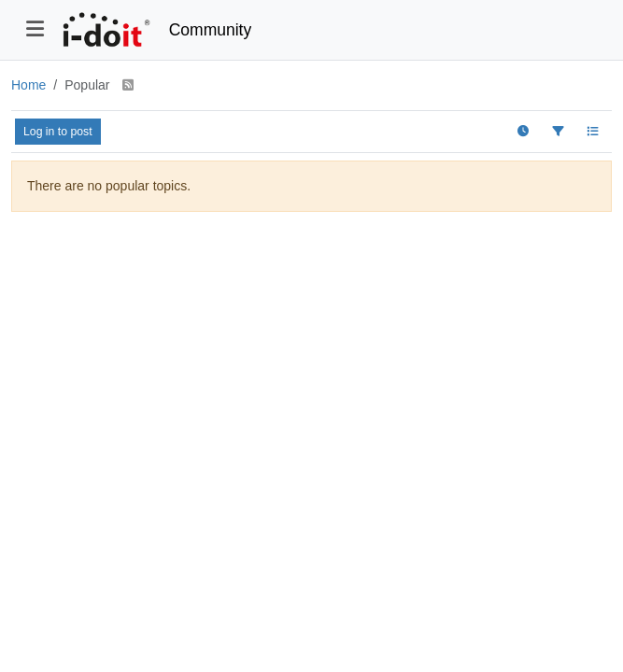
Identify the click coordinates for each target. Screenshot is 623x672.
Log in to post (58, 132)
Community (211, 30)
